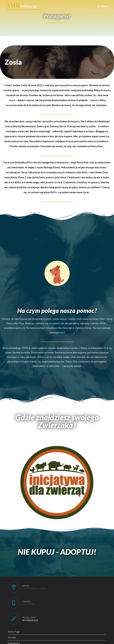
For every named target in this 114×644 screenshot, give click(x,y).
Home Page (14, 632)
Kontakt (12, 637)
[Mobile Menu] (103, 6)
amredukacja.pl (30, 620)
